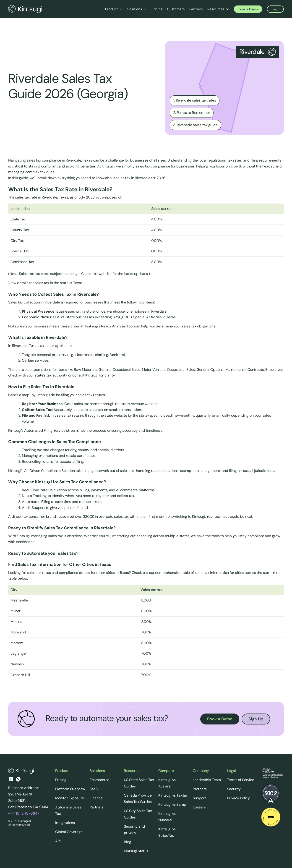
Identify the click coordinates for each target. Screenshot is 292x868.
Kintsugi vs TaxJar (173, 795)
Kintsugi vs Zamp (172, 804)
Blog (127, 842)
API (58, 841)
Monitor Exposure (69, 798)
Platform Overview (70, 789)
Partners (97, 807)
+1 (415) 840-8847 (24, 813)
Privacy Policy (238, 798)
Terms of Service (240, 780)
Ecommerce (100, 780)
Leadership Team (207, 780)
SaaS (94, 789)
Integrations (65, 823)
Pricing (61, 780)
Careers (199, 807)
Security (234, 789)
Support (199, 798)
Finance (96, 798)
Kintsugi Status (136, 851)
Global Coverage (69, 832)
